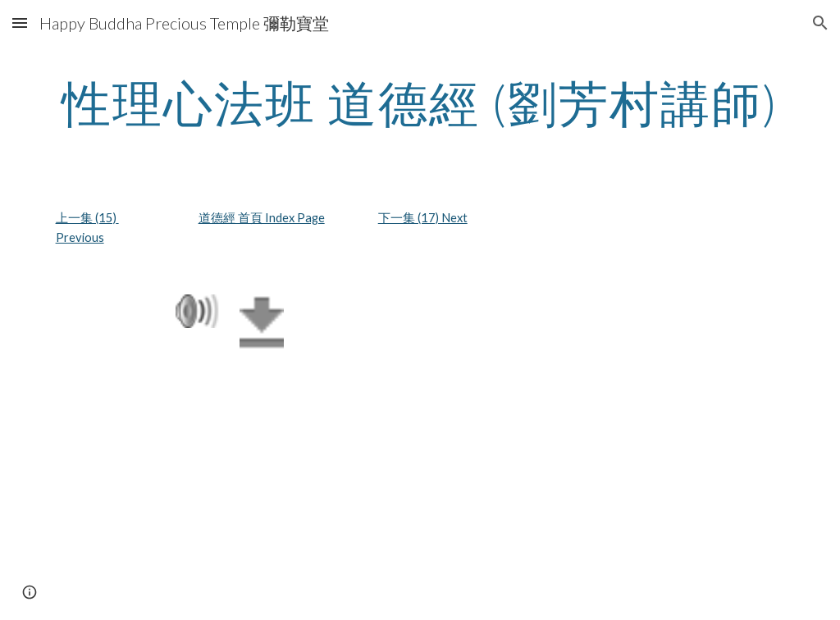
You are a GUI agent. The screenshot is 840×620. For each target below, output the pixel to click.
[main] (420, 103)
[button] (20, 23)
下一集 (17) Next (423, 218)
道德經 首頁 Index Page (262, 218)
